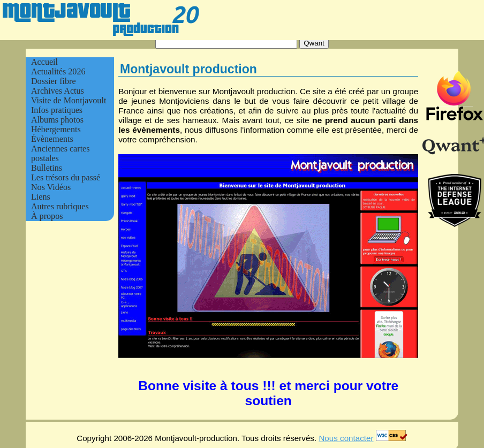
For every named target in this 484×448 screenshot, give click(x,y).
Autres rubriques (60, 206)
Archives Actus (58, 91)
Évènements (52, 139)
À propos (47, 216)
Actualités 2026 (58, 71)
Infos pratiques (57, 110)
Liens (41, 197)
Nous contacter (346, 438)
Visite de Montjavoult (69, 100)
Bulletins (47, 168)
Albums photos (57, 120)
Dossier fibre (54, 81)
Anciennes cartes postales (61, 153)
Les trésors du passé (66, 177)
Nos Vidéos (51, 187)
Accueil (44, 62)
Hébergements (56, 129)
